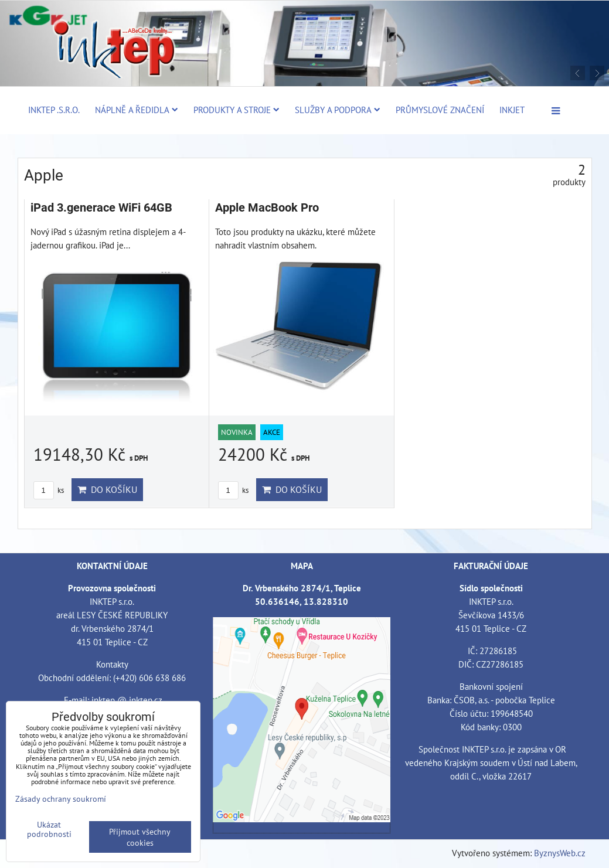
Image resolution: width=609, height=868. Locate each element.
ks (49, 490)
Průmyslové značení (440, 110)
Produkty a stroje (237, 110)
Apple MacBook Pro (267, 208)
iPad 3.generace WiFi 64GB (101, 208)
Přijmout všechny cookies (140, 837)
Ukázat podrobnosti (49, 829)
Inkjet (512, 110)
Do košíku (107, 489)
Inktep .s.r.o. (54, 110)
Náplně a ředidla (137, 110)
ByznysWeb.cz (560, 853)
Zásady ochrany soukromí (61, 799)
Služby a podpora (338, 110)
